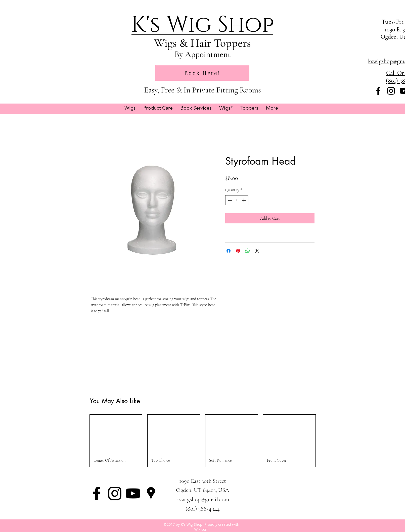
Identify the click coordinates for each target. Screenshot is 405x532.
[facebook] (378, 91)
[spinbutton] (237, 200)
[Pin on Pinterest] (238, 251)
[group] (203, 441)
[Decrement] (230, 200)
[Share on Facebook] (229, 251)
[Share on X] (257, 251)
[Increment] (244, 200)
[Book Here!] (202, 73)
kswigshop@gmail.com (203, 499)
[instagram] (391, 91)
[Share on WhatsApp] (248, 251)
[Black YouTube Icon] (133, 493)
